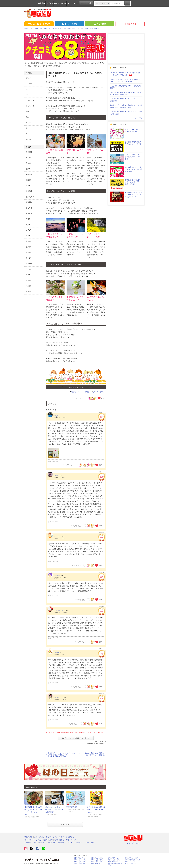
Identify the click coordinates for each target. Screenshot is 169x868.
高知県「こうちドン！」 (132, 864)
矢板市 (28, 180)
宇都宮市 (29, 152)
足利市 (28, 280)
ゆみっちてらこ (58, 697)
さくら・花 (30, 106)
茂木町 (28, 236)
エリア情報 (100, 24)
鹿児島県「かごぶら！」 (98, 864)
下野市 (28, 253)
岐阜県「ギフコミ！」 (114, 860)
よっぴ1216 (57, 476)
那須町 (28, 169)
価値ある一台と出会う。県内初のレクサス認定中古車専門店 (54, 810)
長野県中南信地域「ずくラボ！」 (134, 860)
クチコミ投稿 (86, 3)
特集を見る (130, 24)
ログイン (50, 3)
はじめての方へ (60, 3)
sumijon (56, 416)
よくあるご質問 (42, 840)
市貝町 (28, 225)
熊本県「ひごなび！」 (97, 858)
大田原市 (29, 191)
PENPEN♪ (57, 652)
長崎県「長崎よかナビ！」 (132, 858)
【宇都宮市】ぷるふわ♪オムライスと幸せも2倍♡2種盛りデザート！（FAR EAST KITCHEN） (58, 755)
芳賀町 (28, 219)
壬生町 (28, 258)
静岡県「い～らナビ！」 (132, 862)
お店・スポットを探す (39, 24)
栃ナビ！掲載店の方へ (48, 843)
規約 (51, 840)
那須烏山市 (30, 197)
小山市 (28, 269)
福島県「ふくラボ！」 (80, 860)
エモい (28, 123)
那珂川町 (29, 202)
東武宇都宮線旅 (72, 807)
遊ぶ (27, 117)
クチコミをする (99, 392)
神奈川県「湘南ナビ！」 (115, 862)
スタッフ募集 (89, 843)
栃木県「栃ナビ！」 (79, 858)
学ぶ (27, 128)
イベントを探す (69, 24)
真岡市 (28, 241)
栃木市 (28, 247)
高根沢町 (29, 213)
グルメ (28, 78)
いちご (28, 89)
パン (27, 95)
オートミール (58, 536)
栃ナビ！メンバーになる (80, 392)
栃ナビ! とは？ (133, 843)
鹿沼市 (28, 158)
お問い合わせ (59, 840)
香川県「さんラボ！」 (97, 862)
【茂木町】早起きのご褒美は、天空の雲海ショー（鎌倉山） (94, 754)
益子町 (28, 230)
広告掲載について (31, 843)
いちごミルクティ (59, 610)
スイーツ (29, 84)
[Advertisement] (126, 49)
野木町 (28, 275)
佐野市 (28, 286)
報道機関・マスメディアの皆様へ (70, 843)
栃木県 (28, 292)
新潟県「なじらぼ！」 (97, 860)
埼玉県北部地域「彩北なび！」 (115, 864)
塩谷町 (28, 186)
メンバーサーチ (73, 3)
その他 (28, 139)
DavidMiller (57, 576)
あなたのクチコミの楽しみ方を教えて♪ (76, 738)
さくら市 (29, 208)
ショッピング (31, 100)
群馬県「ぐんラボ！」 (80, 862)
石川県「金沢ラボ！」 (80, 864)
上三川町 (29, 264)
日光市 (28, 163)
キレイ (28, 134)
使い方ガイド (29, 840)
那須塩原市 (30, 174)
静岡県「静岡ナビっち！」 (115, 858)
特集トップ (76, 753)
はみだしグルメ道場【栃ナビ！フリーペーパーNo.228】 (96, 810)
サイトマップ (71, 840)
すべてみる (65, 825)
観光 (27, 112)
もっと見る (137, 118)
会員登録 (42, 3)
